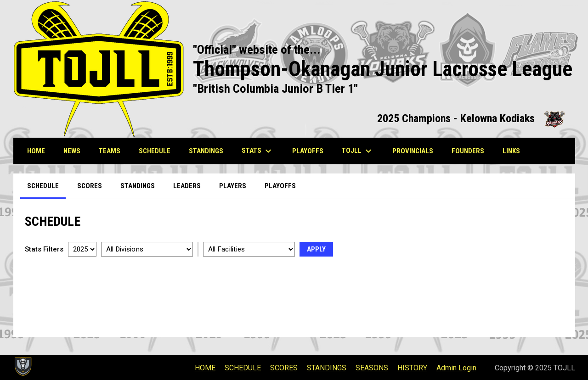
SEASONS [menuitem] (372, 368)
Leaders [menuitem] (187, 186)
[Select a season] (82, 249)
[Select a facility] (249, 249)
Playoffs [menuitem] (280, 186)
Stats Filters (44, 249)
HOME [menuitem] (36, 151)
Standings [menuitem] (138, 186)
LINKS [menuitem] (515, 151)
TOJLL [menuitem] (358, 151)
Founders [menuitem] (471, 151)
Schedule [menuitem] (43, 186)
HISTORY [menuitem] (412, 368)
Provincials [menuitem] (416, 151)
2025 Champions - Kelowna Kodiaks (472, 118)
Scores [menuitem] (90, 186)
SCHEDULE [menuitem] (155, 151)
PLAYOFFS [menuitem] (311, 151)
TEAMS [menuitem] (110, 151)
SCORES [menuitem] (284, 368)
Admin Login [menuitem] (456, 368)
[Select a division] (147, 249)
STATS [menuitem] (258, 151)
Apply (316, 249)
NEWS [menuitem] (72, 151)
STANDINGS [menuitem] (206, 151)
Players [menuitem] (233, 186)
